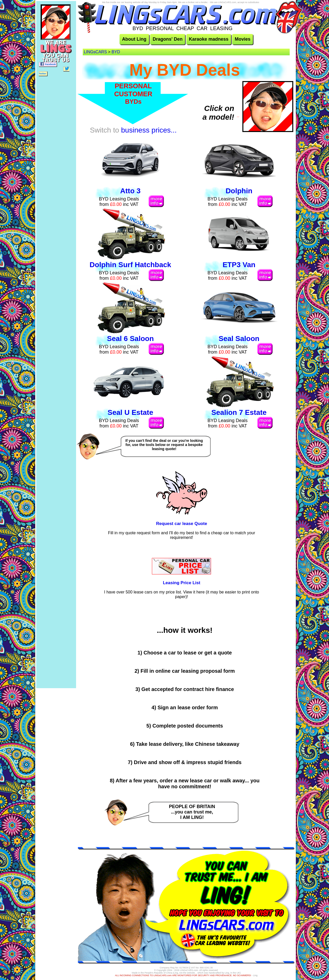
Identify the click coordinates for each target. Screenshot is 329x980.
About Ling (134, 39)
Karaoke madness (209, 39)
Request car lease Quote (181, 524)
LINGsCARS (95, 52)
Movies (243, 39)
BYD (116, 52)
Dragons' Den (168, 39)
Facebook (48, 64)
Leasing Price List (182, 583)
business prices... (149, 130)
